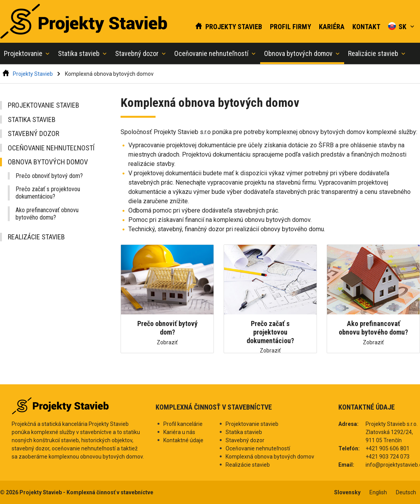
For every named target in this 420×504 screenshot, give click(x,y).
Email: (346, 465)
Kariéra (332, 27)
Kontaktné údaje (183, 440)
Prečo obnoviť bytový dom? (49, 176)
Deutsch (406, 492)
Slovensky (347, 492)
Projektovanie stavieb (44, 105)
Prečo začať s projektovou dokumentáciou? (48, 193)
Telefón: (349, 448)
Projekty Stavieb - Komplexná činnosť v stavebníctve (86, 492)
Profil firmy (290, 27)
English (378, 492)
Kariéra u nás (179, 432)
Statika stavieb (32, 119)
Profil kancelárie (183, 424)
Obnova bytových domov (48, 162)
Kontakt (366, 27)
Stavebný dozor (33, 133)
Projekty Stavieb (228, 26)
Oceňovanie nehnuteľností (51, 148)
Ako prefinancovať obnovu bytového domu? (47, 214)
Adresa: (348, 424)
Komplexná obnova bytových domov (109, 74)
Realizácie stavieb (36, 237)
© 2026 (10, 492)
